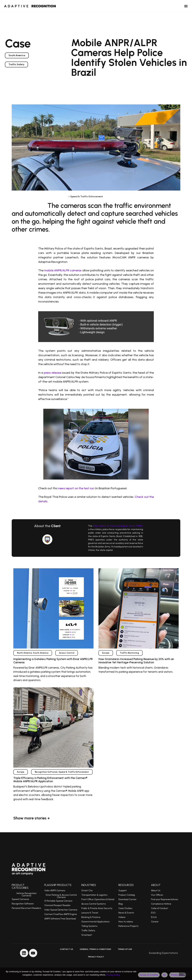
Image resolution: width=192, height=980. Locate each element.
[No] (184, 974)
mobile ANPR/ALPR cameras (63, 270)
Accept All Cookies (149, 975)
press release (52, 373)
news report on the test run (76, 488)
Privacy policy (178, 975)
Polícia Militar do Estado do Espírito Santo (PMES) (118, 526)
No (164, 975)
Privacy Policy (96, 957)
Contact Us (67, 949)
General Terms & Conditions (95, 949)
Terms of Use (125, 949)
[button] (186, 6)
